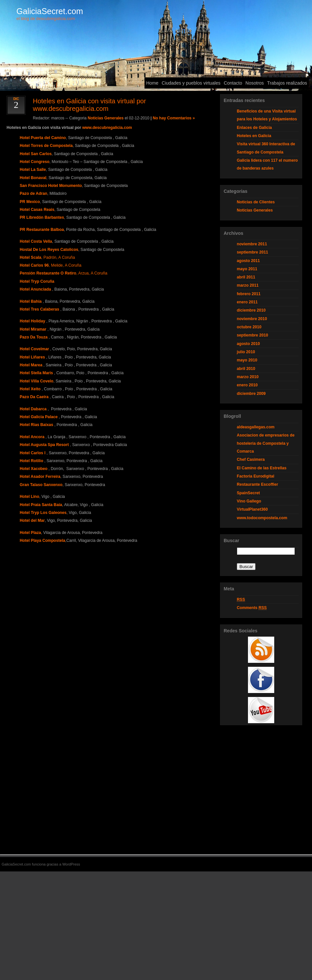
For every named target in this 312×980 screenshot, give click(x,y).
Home (152, 83)
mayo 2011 (247, 269)
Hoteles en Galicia (254, 136)
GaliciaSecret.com (50, 11)
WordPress (71, 864)
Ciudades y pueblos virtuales (191, 83)
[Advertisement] (261, 746)
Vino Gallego (249, 501)
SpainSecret (248, 493)
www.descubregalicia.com (107, 128)
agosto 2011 (248, 261)
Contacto (233, 83)
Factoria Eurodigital (256, 476)
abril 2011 (246, 277)
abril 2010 (246, 369)
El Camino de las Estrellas (262, 468)
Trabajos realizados (287, 83)
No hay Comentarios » (174, 118)
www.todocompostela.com (262, 518)
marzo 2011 (248, 285)
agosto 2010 (248, 344)
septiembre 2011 (252, 252)
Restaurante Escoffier (257, 484)
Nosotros (255, 83)
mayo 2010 (247, 360)
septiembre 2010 (252, 335)
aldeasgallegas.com (256, 427)
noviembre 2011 (252, 244)
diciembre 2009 (251, 394)
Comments (252, 608)
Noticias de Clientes (256, 202)
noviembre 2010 (252, 319)
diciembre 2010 (251, 310)
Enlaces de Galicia (254, 128)
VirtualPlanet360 (252, 509)
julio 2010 (246, 352)
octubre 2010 (249, 327)
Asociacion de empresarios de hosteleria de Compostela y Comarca (266, 443)
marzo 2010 (248, 377)
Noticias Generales (106, 118)
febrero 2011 (249, 294)
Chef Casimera (251, 459)
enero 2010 (247, 385)
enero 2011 (247, 302)
